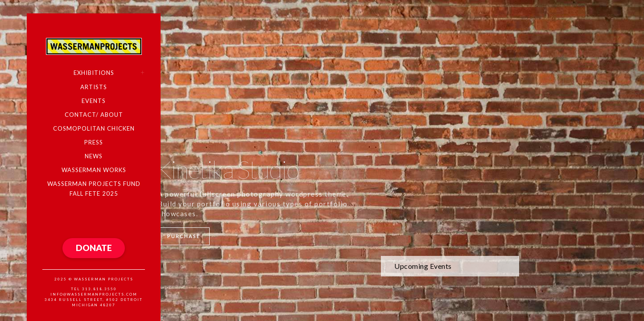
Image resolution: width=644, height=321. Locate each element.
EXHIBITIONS (94, 73)
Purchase (184, 236)
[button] (94, 248)
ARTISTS (94, 87)
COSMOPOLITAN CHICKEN (94, 128)
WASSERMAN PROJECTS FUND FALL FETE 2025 (94, 188)
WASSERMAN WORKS (94, 170)
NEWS (94, 156)
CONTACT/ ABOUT (94, 115)
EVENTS (94, 101)
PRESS (94, 142)
